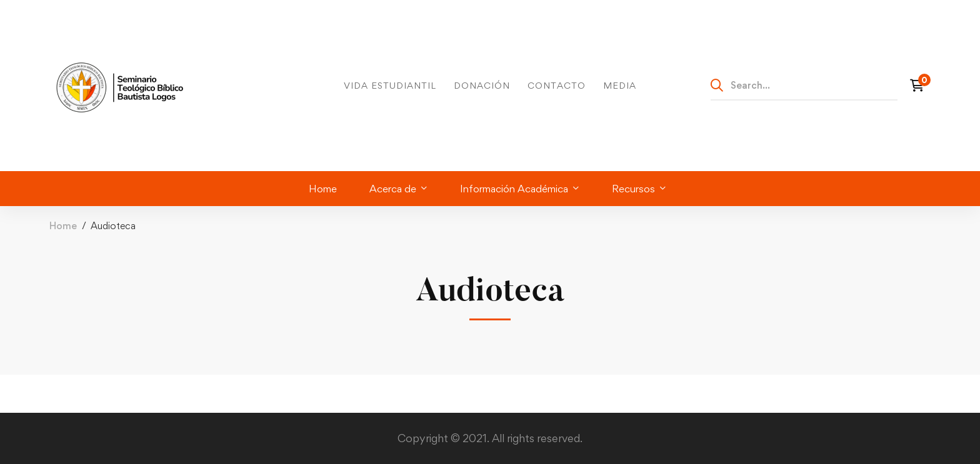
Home (63, 226)
